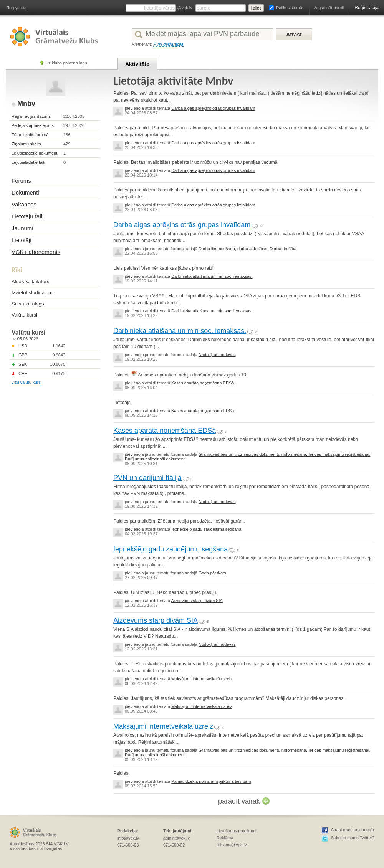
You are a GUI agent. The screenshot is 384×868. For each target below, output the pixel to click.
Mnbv (26, 104)
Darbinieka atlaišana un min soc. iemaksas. (212, 276)
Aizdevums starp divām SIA (197, 601)
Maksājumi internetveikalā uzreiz (202, 679)
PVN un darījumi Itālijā (147, 478)
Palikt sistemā (289, 8)
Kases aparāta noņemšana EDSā (203, 383)
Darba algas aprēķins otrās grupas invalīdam (213, 108)
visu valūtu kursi (26, 382)
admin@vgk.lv (176, 838)
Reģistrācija (367, 8)
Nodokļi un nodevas (217, 355)
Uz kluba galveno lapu (66, 63)
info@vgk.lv (128, 838)
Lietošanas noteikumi (236, 831)
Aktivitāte (137, 64)
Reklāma (225, 838)
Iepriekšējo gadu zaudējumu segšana (206, 529)
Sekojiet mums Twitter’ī (353, 838)
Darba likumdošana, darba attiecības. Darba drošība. (248, 249)
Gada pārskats (212, 573)
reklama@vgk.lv (232, 845)
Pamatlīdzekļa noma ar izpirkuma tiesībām (211, 781)
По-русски (16, 8)
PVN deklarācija (168, 44)
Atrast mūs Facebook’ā (353, 830)
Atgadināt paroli (329, 8)
